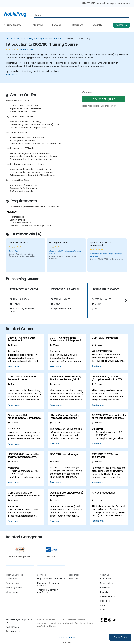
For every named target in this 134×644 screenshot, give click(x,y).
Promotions (13, 583)
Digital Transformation (51, 579)
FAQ (102, 605)
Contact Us (122, 25)
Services (57, 25)
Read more (11, 75)
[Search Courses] (82, 15)
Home (9, 39)
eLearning (38, 25)
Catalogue (12, 579)
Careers (105, 601)
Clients (104, 592)
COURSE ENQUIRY (104, 99)
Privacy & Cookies (67, 637)
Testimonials (108, 596)
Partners (105, 588)
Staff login (67, 642)
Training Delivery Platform (48, 591)
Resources (78, 25)
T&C (103, 610)
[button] (125, 300)
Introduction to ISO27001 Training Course (80, 39)
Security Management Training (48, 39)
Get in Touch (120, 637)
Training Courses (13, 25)
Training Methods (16, 588)
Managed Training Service (48, 584)
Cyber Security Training (24, 39)
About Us (97, 25)
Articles (73, 579)
